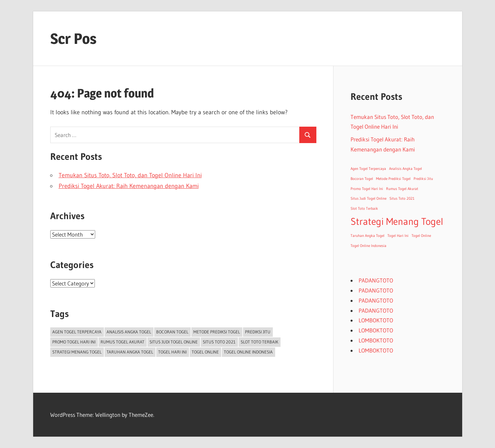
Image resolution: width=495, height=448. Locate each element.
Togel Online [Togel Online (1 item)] (205, 352)
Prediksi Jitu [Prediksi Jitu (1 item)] (258, 332)
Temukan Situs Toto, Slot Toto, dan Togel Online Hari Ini (130, 175)
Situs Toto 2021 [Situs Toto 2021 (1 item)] (219, 342)
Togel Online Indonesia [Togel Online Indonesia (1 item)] (248, 352)
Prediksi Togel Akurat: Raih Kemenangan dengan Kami (129, 186)
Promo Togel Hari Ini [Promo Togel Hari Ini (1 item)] (74, 342)
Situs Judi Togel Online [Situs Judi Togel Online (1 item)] (174, 342)
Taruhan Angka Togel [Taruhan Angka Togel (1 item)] (130, 352)
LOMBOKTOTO (376, 320)
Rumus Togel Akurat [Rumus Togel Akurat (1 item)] (122, 342)
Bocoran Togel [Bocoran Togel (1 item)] (172, 332)
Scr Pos (73, 39)
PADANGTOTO (376, 280)
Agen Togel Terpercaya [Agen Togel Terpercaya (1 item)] (77, 332)
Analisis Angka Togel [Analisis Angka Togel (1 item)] (129, 332)
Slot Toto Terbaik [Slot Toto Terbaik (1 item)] (259, 342)
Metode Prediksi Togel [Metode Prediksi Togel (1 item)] (217, 332)
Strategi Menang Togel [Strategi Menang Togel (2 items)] (77, 352)
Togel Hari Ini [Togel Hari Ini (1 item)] (172, 352)
